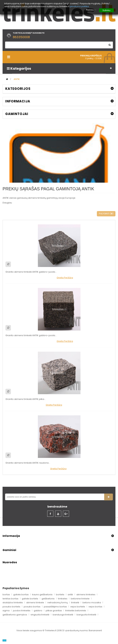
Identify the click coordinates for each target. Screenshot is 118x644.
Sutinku (106, 10)
